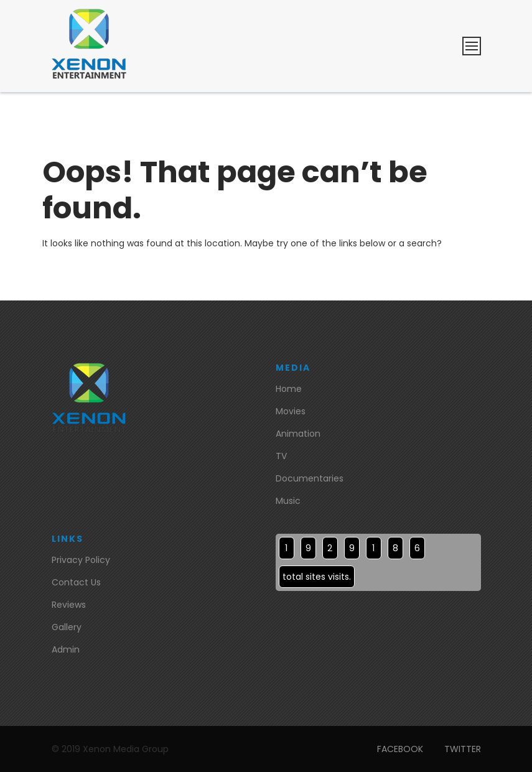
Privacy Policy (81, 560)
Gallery (67, 627)
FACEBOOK (400, 749)
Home (289, 389)
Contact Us (76, 582)
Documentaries (310, 478)
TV (281, 456)
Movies (291, 411)
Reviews (69, 605)
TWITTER (463, 749)
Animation (298, 434)
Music (288, 501)
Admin (66, 649)
